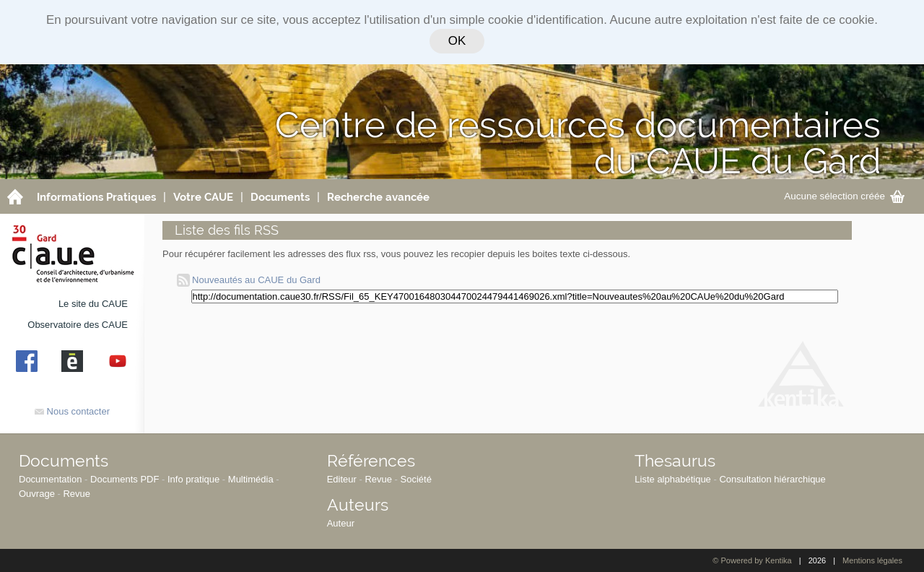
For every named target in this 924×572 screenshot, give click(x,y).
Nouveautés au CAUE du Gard (249, 280)
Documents (64, 460)
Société (416, 479)
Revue (77, 494)
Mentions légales (872, 560)
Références (371, 460)
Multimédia (251, 479)
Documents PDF (125, 479)
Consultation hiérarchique (772, 479)
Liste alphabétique (673, 479)
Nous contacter (72, 411)
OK (457, 41)
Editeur (342, 479)
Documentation (50, 479)
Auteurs (358, 504)
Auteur (341, 523)
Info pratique (193, 479)
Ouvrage (37, 494)
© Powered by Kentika (752, 560)
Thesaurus (675, 460)
